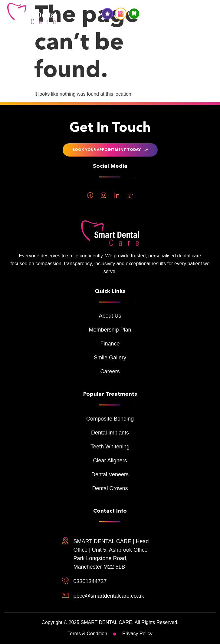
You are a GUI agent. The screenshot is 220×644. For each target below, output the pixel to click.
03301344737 (90, 581)
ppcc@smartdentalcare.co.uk (109, 596)
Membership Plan (110, 330)
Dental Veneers (110, 474)
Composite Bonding (110, 419)
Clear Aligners (110, 461)
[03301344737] (65, 581)
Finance (110, 344)
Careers (110, 372)
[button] (205, 14)
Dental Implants (110, 433)
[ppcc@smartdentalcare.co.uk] (65, 595)
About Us (110, 316)
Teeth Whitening (110, 447)
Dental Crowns (110, 488)
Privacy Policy (137, 634)
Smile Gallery (110, 358)
